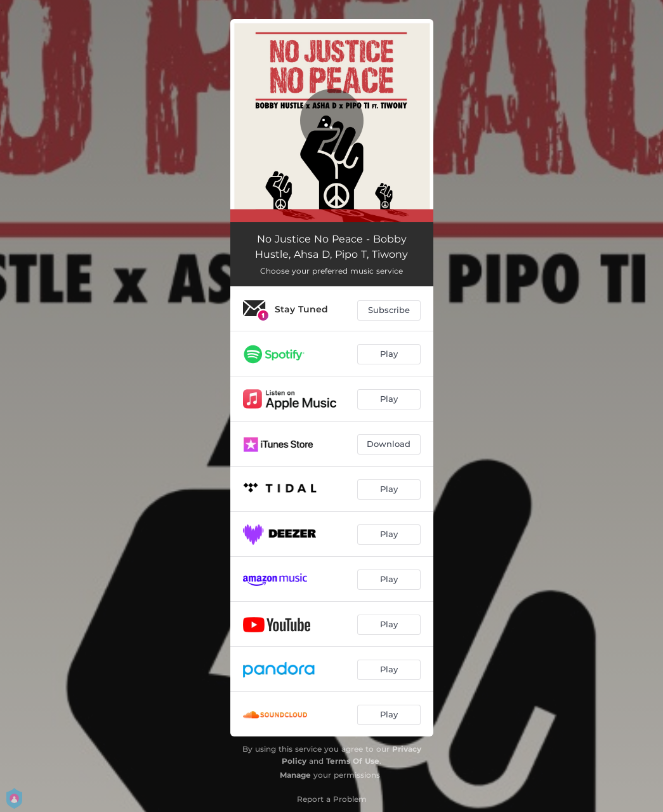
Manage (295, 775)
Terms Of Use (353, 761)
